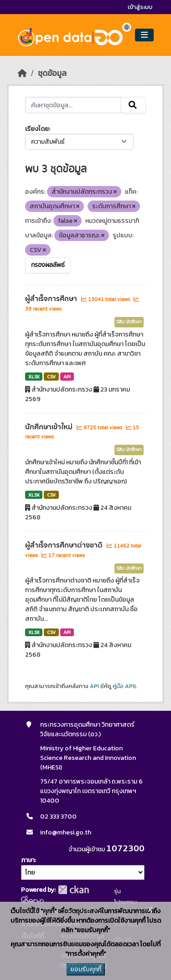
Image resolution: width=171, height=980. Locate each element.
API (67, 377)
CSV (51, 377)
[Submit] (133, 105)
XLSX (34, 377)
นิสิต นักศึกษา (129, 322)
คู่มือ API (123, 686)
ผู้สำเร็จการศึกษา (52, 299)
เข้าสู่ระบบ (140, 7)
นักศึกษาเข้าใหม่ (50, 427)
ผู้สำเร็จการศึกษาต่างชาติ (65, 545)
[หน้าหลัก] (22, 73)
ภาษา (28, 860)
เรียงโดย (37, 129)
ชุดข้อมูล (52, 73)
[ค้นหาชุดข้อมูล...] (73, 105)
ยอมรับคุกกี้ (86, 969)
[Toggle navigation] (144, 35)
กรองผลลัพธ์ (48, 265)
